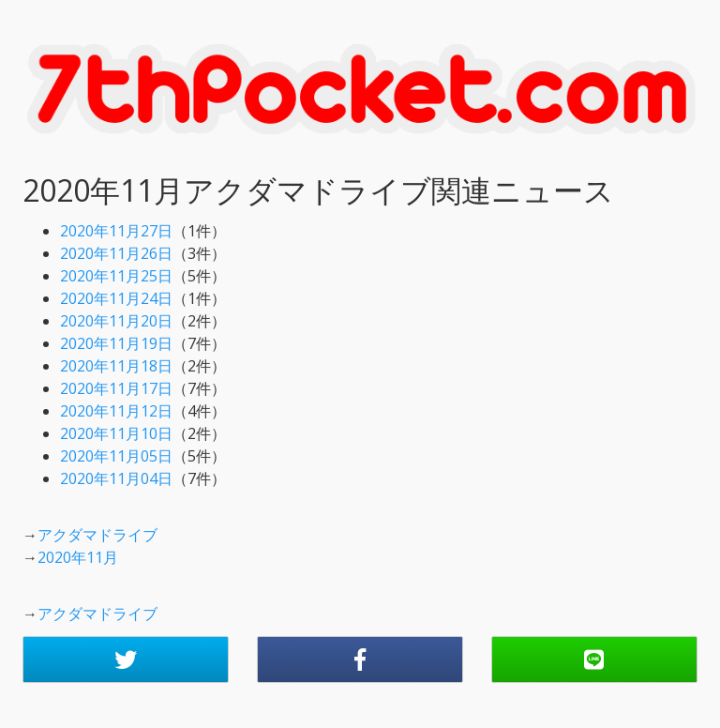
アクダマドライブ (97, 535)
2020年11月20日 (116, 321)
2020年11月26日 (116, 253)
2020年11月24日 (116, 298)
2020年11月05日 (116, 456)
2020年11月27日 (116, 231)
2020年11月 (78, 557)
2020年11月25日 (116, 276)
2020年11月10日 (116, 433)
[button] (126, 660)
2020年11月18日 (116, 366)
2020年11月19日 (116, 343)
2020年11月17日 (116, 388)
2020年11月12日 (116, 411)
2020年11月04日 (116, 478)
